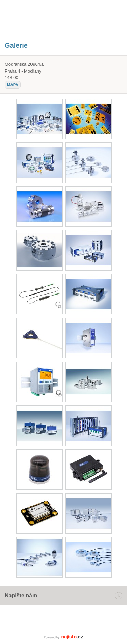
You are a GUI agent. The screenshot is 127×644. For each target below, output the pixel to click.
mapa (13, 85)
